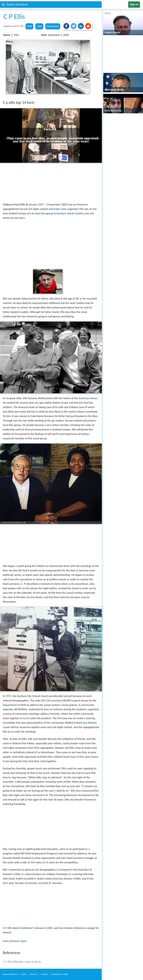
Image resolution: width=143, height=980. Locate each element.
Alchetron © (60, 974)
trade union (60, 209)
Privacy (34, 974)
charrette (54, 714)
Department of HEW (14, 705)
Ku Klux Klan (39, 213)
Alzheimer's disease (32, 928)
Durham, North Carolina (70, 213)
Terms (24, 974)
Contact (44, 974)
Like (39, 26)
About (10, 974)
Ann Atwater (89, 723)
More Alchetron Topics (15, 941)
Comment (53, 26)
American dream (88, 398)
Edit (29, 26)
